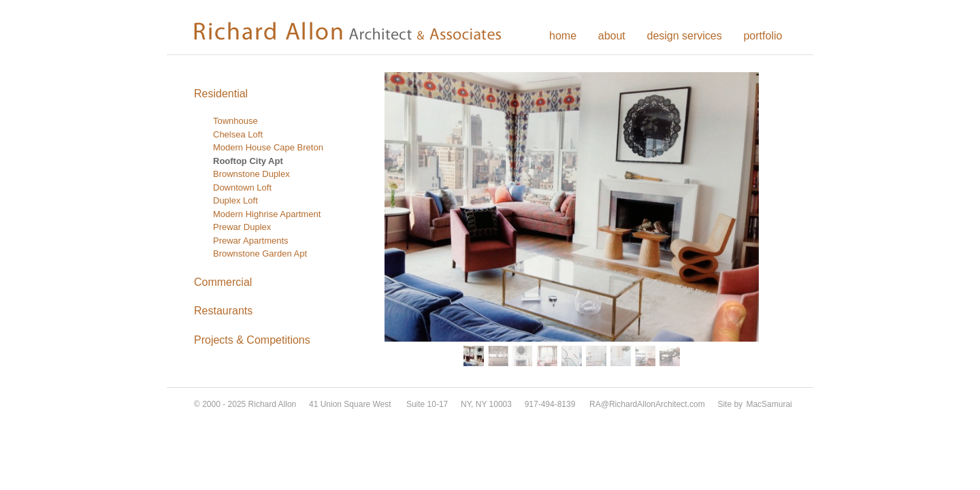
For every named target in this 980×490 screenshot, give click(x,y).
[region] (572, 221)
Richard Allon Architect (357, 31)
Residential (221, 94)
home (563, 36)
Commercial (223, 282)
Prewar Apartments (251, 241)
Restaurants (223, 311)
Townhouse (235, 121)
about (612, 36)
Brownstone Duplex (251, 174)
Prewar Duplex (242, 227)
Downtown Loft (242, 187)
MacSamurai (769, 404)
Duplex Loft (235, 200)
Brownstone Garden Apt (260, 254)
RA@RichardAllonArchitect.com (647, 404)
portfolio (763, 36)
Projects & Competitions (252, 340)
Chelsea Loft (238, 134)
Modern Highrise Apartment (267, 214)
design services (684, 36)
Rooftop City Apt (248, 161)
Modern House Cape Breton (268, 147)
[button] (474, 356)
